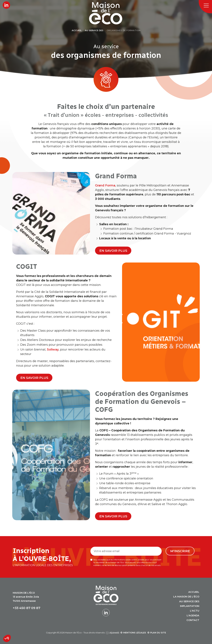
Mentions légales (135, 633)
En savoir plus (173, 251)
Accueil (194, 592)
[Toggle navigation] (205, 7)
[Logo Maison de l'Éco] (110, 13)
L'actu (195, 611)
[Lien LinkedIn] (6, 5)
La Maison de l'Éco (186, 597)
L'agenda (193, 615)
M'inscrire (180, 551)
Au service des (189, 601)
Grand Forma (165, 185)
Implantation (190, 606)
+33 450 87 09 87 (26, 608)
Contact (193, 620)
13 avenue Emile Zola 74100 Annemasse (26, 597)
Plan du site (158, 633)
